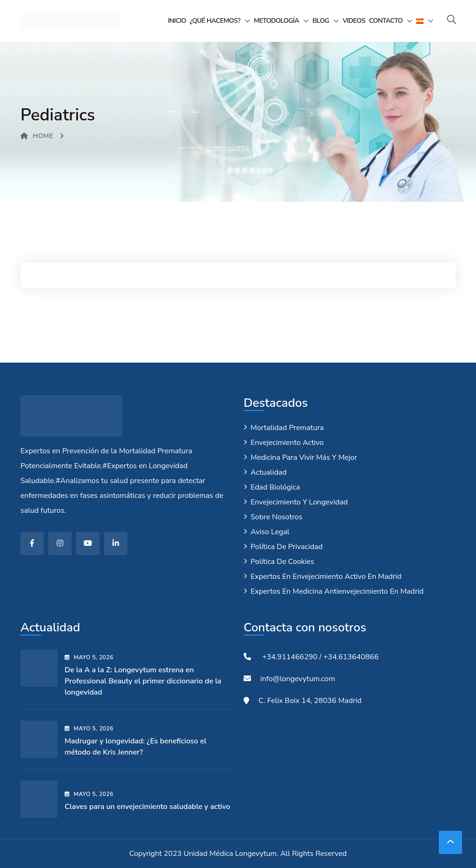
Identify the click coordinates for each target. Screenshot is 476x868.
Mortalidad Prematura (287, 428)
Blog (321, 21)
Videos (354, 21)
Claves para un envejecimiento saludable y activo (147, 807)
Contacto (386, 21)
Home (37, 136)
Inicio (177, 21)
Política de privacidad (287, 547)
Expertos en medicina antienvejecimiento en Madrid (337, 591)
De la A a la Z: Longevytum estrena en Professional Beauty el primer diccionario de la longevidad (143, 681)
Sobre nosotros (276, 517)
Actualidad (269, 472)
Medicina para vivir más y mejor (304, 457)
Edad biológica (275, 487)
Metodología (276, 21)
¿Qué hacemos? (215, 21)
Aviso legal (270, 532)
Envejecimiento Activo (287, 443)
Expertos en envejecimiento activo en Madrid (326, 576)
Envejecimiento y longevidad (299, 502)
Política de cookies (282, 562)
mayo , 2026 (89, 657)
